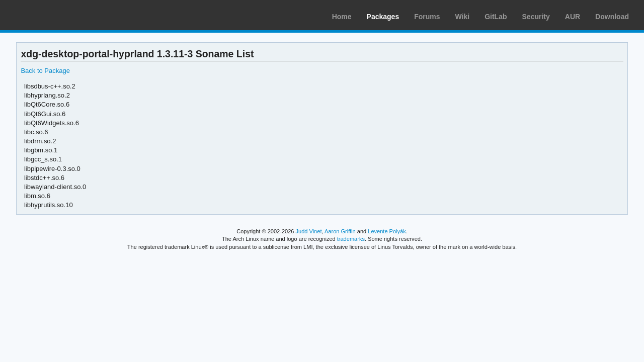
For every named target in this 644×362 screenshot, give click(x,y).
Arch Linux (55, 15)
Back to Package (45, 71)
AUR (573, 17)
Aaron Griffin (340, 231)
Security (536, 17)
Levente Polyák (387, 231)
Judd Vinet (309, 231)
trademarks (351, 239)
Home (342, 17)
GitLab (496, 17)
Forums (427, 17)
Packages (383, 17)
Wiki (463, 17)
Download (612, 17)
